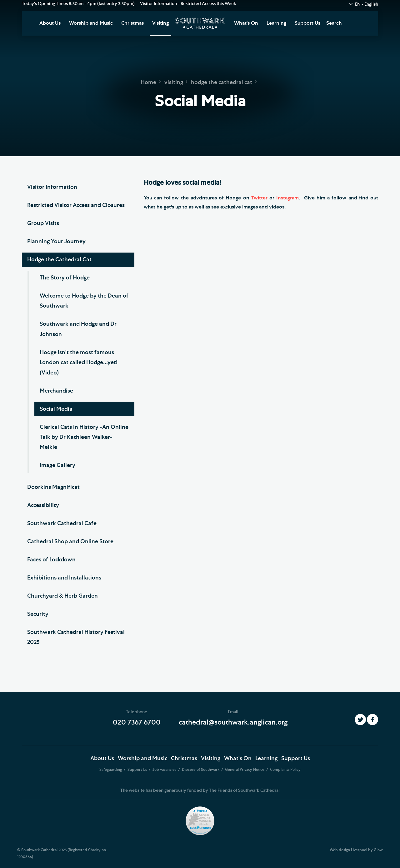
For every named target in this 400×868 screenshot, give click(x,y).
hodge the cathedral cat (222, 83)
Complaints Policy (285, 770)
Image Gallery (57, 465)
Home (148, 83)
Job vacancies (165, 770)
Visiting (160, 23)
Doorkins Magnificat (53, 487)
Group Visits (43, 223)
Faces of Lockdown (51, 560)
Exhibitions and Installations (64, 578)
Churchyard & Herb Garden (62, 596)
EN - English (367, 4)
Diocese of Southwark (201, 770)
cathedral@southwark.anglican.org (233, 722)
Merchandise (56, 391)
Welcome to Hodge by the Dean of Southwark (84, 301)
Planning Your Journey (56, 242)
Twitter (260, 198)
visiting (174, 83)
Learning (276, 23)
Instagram (287, 198)
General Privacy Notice (245, 770)
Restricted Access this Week (208, 4)
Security (38, 614)
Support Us (307, 23)
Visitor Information (52, 187)
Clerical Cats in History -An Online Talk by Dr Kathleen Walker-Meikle (84, 437)
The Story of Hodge (65, 278)
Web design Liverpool (348, 850)
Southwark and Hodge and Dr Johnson (78, 329)
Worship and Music (91, 23)
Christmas (132, 23)
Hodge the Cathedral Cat (59, 260)
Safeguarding (111, 770)
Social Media (56, 409)
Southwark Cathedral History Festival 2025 (76, 637)
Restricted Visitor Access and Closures (76, 205)
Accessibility (43, 505)
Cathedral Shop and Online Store (70, 542)
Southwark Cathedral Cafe (62, 524)
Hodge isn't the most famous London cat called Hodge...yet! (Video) (79, 363)
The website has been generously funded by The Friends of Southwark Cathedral (200, 790)
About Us (50, 23)
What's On (246, 23)
